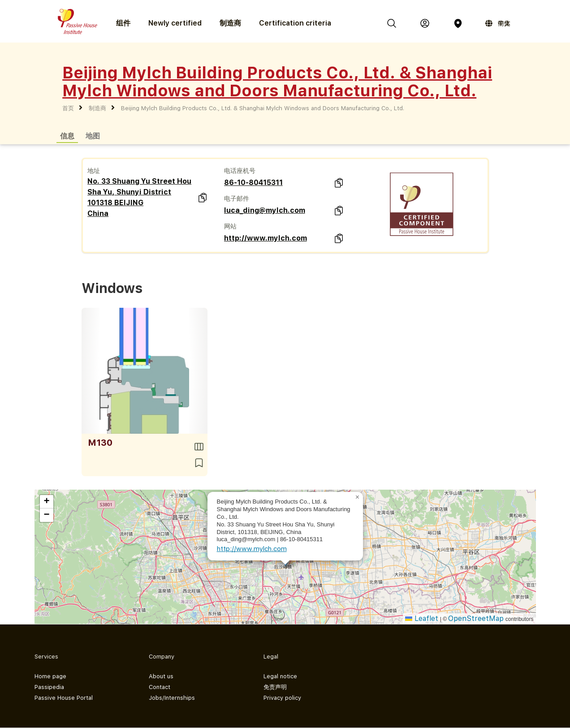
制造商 (230, 23)
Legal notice (280, 676)
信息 (67, 136)
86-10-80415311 (253, 183)
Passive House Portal (64, 698)
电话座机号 (240, 171)
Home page (50, 676)
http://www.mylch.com (266, 238)
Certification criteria (295, 23)
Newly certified (175, 23)
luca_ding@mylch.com (265, 210)
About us (161, 676)
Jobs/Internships (172, 698)
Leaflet (422, 618)
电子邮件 (237, 198)
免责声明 (275, 687)
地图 (93, 136)
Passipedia (49, 687)
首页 (68, 108)
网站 (230, 226)
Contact (160, 687)
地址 (94, 171)
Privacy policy (282, 698)
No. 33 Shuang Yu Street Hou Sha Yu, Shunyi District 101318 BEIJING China (139, 197)
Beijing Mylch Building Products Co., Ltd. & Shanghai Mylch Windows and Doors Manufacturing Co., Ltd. (263, 108)
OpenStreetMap (476, 618)
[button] (358, 497)
